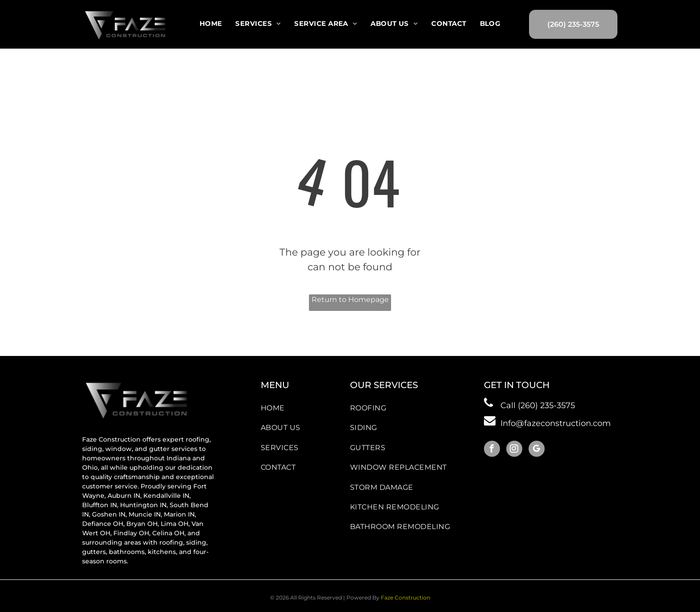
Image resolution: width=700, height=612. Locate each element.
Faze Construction (406, 598)
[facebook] (492, 450)
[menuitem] (211, 24)
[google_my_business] (537, 450)
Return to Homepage (350, 300)
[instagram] (514, 450)
